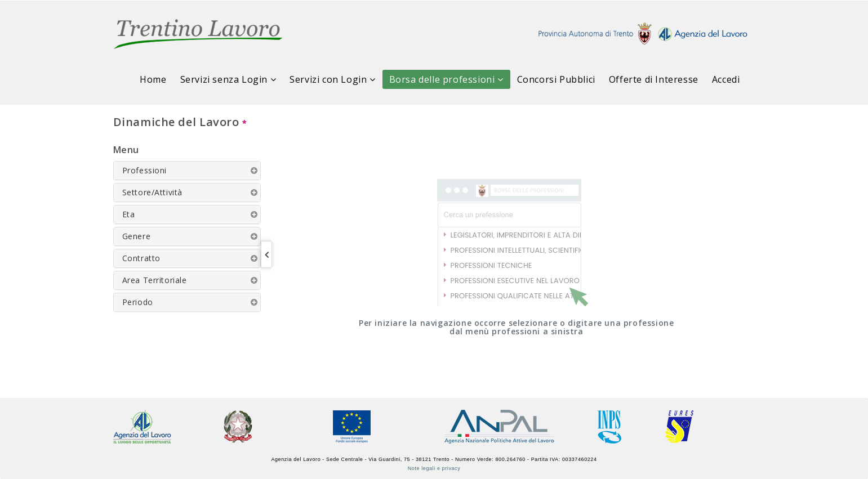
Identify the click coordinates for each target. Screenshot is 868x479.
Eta (129, 214)
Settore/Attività (153, 192)
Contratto (141, 258)
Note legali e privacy (434, 468)
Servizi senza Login (228, 79)
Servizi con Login (332, 79)
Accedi (726, 79)
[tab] (187, 171)
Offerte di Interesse (654, 79)
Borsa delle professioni (446, 79)
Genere (137, 236)
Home (153, 79)
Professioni (145, 170)
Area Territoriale (155, 280)
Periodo (138, 302)
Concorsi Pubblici (556, 79)
